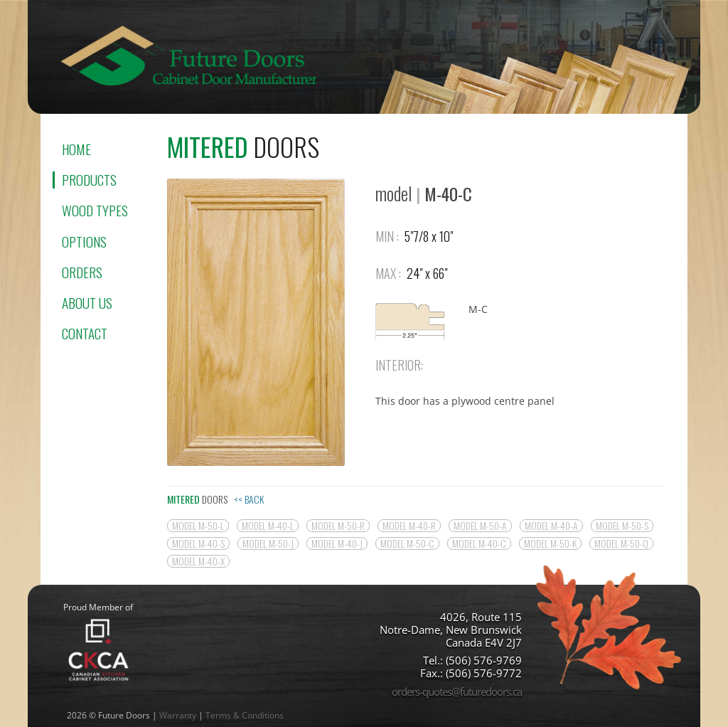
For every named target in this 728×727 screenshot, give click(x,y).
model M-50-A (480, 526)
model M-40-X (198, 561)
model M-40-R (409, 526)
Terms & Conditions (245, 715)
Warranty (178, 715)
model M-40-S (198, 543)
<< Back (249, 499)
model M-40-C (479, 543)
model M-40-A (551, 526)
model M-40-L (268, 526)
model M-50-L (198, 526)
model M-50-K (550, 543)
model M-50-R (338, 526)
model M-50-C (407, 543)
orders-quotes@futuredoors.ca (457, 691)
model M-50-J (268, 543)
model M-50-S (622, 526)
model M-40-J (337, 543)
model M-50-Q (621, 543)
